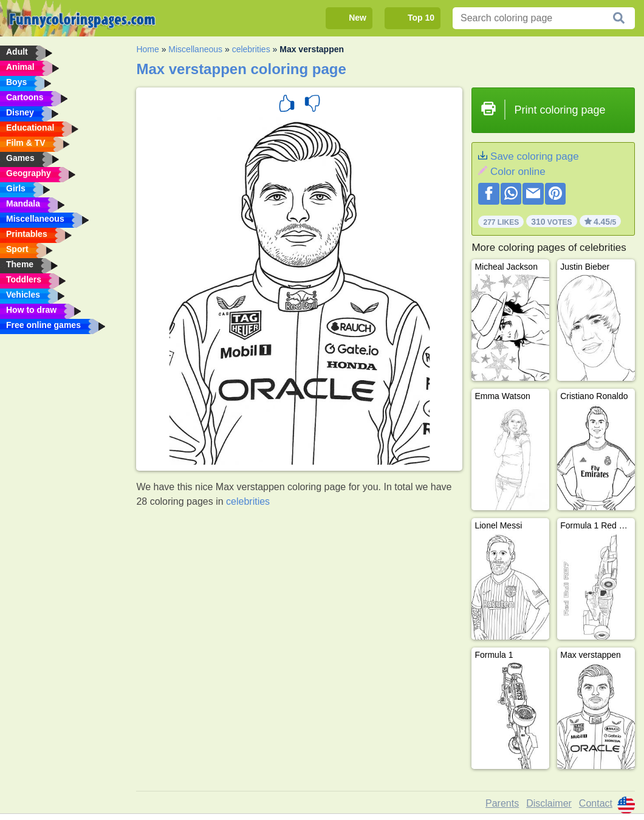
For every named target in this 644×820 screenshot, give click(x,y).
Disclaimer (549, 803)
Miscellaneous (195, 49)
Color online (518, 172)
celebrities (251, 49)
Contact (596, 803)
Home (147, 49)
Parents (502, 803)
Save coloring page (535, 156)
